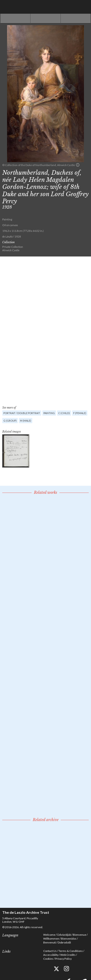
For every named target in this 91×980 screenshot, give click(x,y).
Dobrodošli (64, 942)
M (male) (26, 421)
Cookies (48, 959)
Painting (49, 413)
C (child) (64, 413)
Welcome (49, 935)
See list (45, 18)
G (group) (10, 421)
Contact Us (50, 951)
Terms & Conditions (71, 951)
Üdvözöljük (64, 935)
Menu (84, 7)
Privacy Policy (63, 959)
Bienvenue (80, 935)
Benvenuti (50, 942)
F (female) (80, 413)
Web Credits (68, 955)
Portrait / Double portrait (22, 413)
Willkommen (51, 939)
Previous (15, 18)
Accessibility (51, 955)
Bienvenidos (69, 939)
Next (76, 18)
